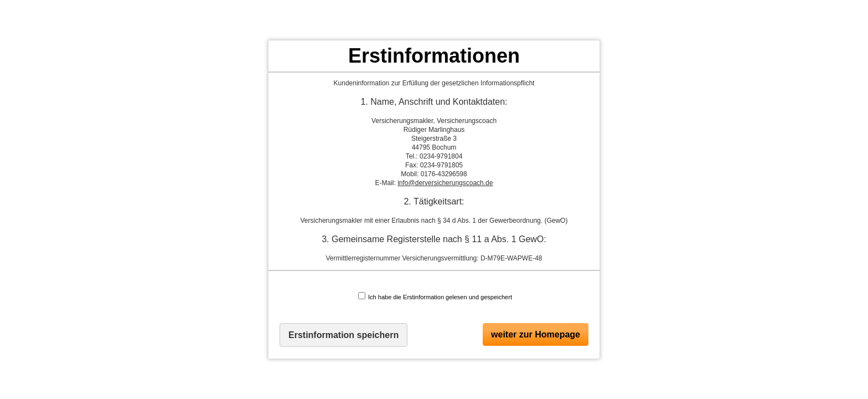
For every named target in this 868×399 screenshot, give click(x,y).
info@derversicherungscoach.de (445, 183)
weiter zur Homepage (536, 334)
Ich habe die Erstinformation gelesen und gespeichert (435, 296)
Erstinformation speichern (343, 335)
